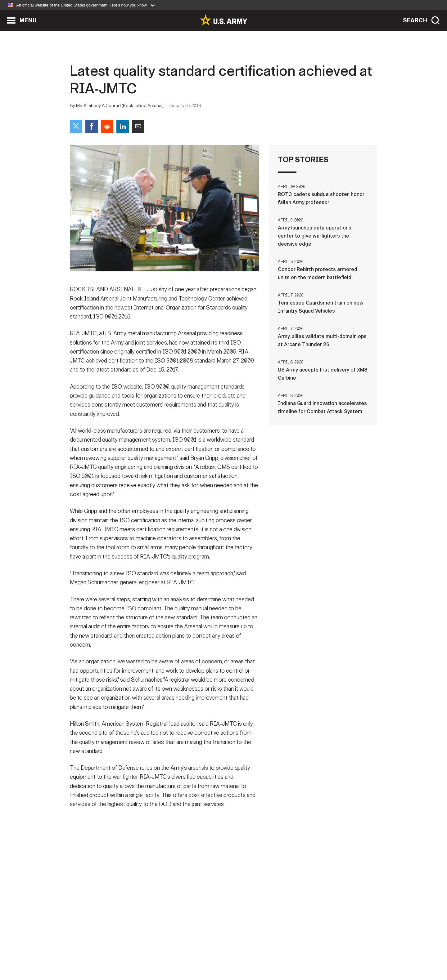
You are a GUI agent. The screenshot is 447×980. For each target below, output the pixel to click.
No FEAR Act (291, 953)
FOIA (262, 953)
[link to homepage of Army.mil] (223, 20)
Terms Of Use (186, 953)
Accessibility (229, 953)
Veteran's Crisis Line (340, 953)
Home (88, 953)
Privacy (151, 953)
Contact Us (118, 953)
